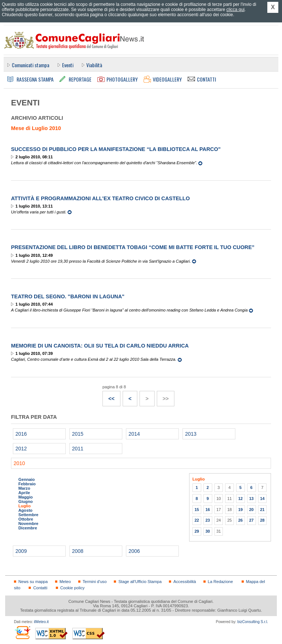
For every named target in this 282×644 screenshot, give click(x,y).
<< (109, 396)
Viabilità (94, 65)
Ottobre (26, 519)
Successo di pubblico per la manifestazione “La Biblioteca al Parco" (116, 149)
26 (241, 520)
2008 (78, 551)
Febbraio (27, 484)
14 (262, 499)
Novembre (28, 524)
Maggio (26, 497)
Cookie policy (72, 588)
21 (262, 510)
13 (251, 499)
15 (197, 510)
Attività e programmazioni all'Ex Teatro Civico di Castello (100, 198)
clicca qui (235, 10)
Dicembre (28, 528)
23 (207, 520)
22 (197, 520)
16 (207, 510)
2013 (191, 434)
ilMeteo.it (41, 622)
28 (262, 520)
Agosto (25, 510)
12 (241, 499)
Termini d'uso (95, 582)
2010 (19, 463)
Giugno (26, 501)
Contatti (40, 588)
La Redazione (220, 582)
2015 (78, 434)
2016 (21, 434)
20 (251, 510)
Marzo (24, 488)
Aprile (24, 493)
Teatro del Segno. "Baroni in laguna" (68, 296)
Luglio (24, 506)
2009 (21, 551)
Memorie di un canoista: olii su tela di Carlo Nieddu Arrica (100, 346)
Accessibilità (185, 582)
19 (241, 510)
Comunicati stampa (30, 65)
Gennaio (27, 479)
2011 (78, 449)
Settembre (28, 515)
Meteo (65, 582)
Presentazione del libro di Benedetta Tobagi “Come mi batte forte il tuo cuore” (133, 247)
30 (207, 531)
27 (251, 520)
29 (197, 531)
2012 (21, 449)
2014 (134, 434)
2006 (134, 551)
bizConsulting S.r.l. (253, 622)
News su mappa (33, 582)
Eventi (68, 65)
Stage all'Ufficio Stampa (140, 582)
